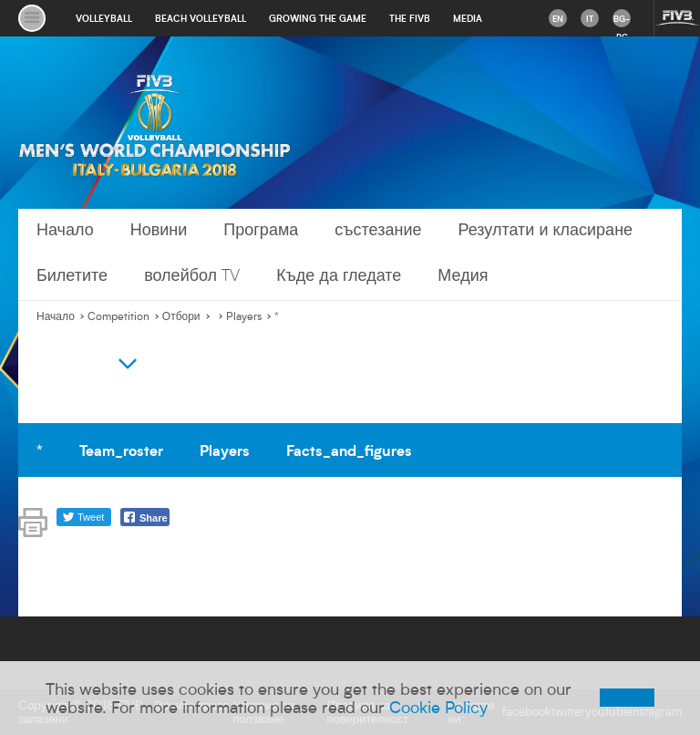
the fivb (410, 18)
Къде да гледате (339, 275)
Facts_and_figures (349, 450)
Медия (463, 275)
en (558, 18)
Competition (118, 316)
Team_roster (121, 450)
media (468, 18)
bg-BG (622, 20)
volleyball (104, 18)
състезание (378, 229)
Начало (65, 229)
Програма (261, 229)
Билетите (72, 275)
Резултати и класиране (545, 229)
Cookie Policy (438, 707)
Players (244, 316)
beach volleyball (201, 18)
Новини (159, 229)
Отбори (181, 316)
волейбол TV (192, 275)
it (590, 18)
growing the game (318, 18)
